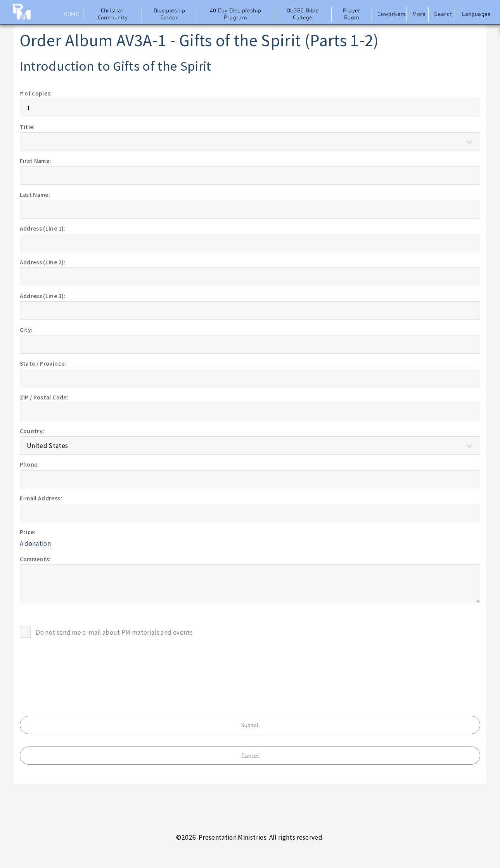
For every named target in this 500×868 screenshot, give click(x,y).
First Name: (35, 161)
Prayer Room (352, 14)
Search (443, 14)
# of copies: (36, 93)
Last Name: (35, 195)
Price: (28, 532)
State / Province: (43, 364)
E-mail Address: (41, 498)
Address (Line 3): (43, 296)
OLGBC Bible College (303, 14)
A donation (35, 543)
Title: (27, 127)
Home (71, 14)
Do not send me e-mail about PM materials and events (114, 632)
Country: (32, 431)
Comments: (35, 559)
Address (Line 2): (43, 262)
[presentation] (79, 665)
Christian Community (113, 14)
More (419, 14)
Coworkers (391, 14)
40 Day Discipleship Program (236, 14)
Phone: (29, 464)
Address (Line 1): (43, 228)
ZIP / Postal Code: (44, 397)
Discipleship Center (170, 14)
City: (26, 330)
